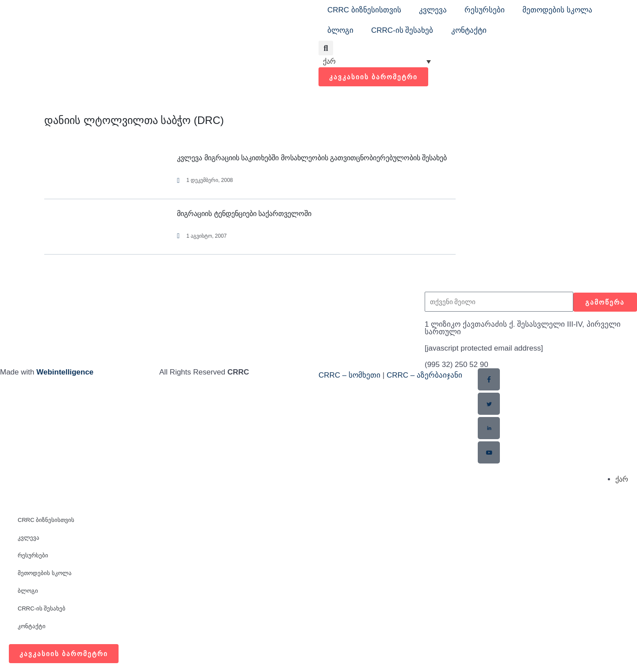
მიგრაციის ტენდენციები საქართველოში (244, 214)
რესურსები (485, 10)
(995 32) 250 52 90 (457, 365)
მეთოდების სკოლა (557, 10)
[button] (326, 48)
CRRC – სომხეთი (349, 375)
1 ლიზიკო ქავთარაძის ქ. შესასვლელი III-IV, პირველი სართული (523, 328)
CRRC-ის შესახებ (402, 30)
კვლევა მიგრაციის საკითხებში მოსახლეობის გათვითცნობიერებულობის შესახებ (312, 158)
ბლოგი (340, 30)
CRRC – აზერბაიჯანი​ (424, 375)
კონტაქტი (469, 30)
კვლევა (433, 10)
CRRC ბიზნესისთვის (364, 10)
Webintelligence (65, 372)
